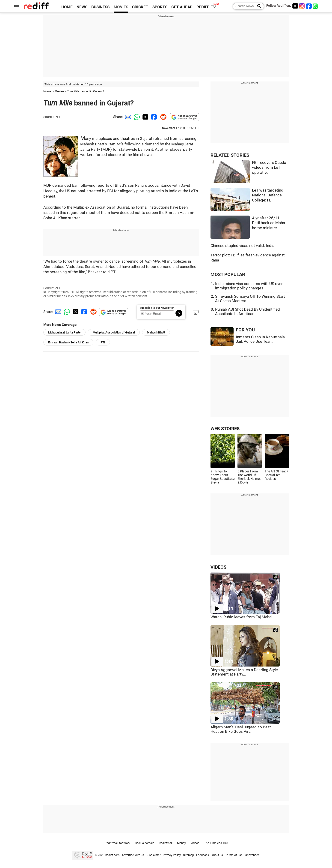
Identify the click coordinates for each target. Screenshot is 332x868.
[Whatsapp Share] (136, 117)
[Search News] (258, 6)
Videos (195, 843)
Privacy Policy (172, 855)
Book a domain (145, 843)
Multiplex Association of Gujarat (114, 332)
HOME (67, 7)
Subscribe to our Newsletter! (157, 308)
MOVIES (121, 7)
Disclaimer (153, 855)
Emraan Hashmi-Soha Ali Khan (68, 342)
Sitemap (188, 855)
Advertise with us (133, 855)
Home (47, 91)
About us (217, 855)
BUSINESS (100, 7)
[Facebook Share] (154, 117)
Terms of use (234, 855)
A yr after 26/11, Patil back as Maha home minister (268, 223)
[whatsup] (316, 6)
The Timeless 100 (216, 843)
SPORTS (160, 7)
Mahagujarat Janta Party (64, 332)
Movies (59, 91)
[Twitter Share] (145, 117)
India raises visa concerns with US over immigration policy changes (249, 286)
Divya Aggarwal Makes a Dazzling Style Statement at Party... (244, 672)
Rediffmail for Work (117, 843)
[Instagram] (302, 6)
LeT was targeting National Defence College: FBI (268, 195)
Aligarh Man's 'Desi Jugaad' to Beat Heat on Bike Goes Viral (241, 729)
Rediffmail (166, 843)
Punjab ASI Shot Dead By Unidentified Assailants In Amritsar (248, 312)
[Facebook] (309, 6)
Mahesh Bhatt (156, 332)
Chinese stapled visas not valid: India (242, 246)
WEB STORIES (225, 429)
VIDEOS (218, 567)
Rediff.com (112, 855)
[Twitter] (295, 6)
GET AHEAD (182, 7)
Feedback (203, 855)
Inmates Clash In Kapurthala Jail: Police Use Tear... (260, 339)
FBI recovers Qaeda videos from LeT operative (269, 168)
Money (181, 843)
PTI (57, 117)
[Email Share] (127, 117)
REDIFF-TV (206, 7)
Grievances (252, 855)
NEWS (82, 7)
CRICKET (140, 7)
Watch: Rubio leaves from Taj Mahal (241, 617)
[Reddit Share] (162, 117)
